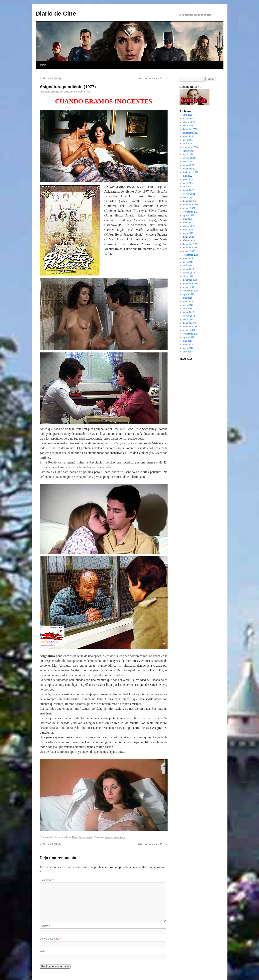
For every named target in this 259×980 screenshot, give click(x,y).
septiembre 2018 (191, 291)
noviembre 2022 (190, 172)
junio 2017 (188, 344)
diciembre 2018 (190, 280)
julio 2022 (187, 176)
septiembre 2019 (191, 255)
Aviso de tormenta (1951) (153, 79)
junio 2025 (188, 136)
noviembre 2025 (190, 133)
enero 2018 (188, 319)
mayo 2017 (188, 348)
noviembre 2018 (190, 283)
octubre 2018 (189, 287)
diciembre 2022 (190, 169)
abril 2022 (187, 187)
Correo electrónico (50, 939)
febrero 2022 (189, 194)
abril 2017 (187, 352)
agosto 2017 (188, 337)
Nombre (45, 926)
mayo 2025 (188, 140)
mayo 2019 (188, 262)
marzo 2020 (188, 237)
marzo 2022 (188, 190)
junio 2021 (188, 222)
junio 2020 (188, 230)
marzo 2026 (188, 118)
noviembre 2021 (190, 205)
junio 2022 (188, 179)
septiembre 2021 (191, 212)
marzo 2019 (188, 269)
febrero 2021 (189, 226)
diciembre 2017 (190, 323)
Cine (75, 837)
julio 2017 (187, 341)
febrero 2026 (189, 122)
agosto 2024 (188, 151)
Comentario (47, 880)
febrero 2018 (189, 316)
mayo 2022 (188, 183)
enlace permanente (115, 837)
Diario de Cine (56, 13)
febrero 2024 (189, 158)
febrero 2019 (189, 273)
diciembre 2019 (190, 244)
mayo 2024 (188, 154)
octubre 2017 (189, 330)
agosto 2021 (188, 215)
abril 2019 (187, 266)
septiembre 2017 (191, 334)
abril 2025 (187, 144)
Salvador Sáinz (82, 92)
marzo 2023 (188, 165)
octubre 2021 (189, 208)
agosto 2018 (188, 294)
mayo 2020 (188, 233)
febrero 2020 (189, 240)
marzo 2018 (188, 312)
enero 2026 (188, 126)
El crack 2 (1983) (50, 79)
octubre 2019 (189, 251)
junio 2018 (188, 301)
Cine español (85, 837)
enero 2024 (188, 161)
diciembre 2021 (190, 201)
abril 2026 (187, 115)
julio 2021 (187, 219)
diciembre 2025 (190, 129)
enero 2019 (188, 276)
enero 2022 (188, 197)
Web (42, 951)
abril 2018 (187, 309)
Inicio (43, 65)
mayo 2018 (188, 305)
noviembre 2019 (190, 248)
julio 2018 (187, 298)
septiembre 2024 (191, 147)
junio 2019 (188, 258)
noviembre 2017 (190, 327)
